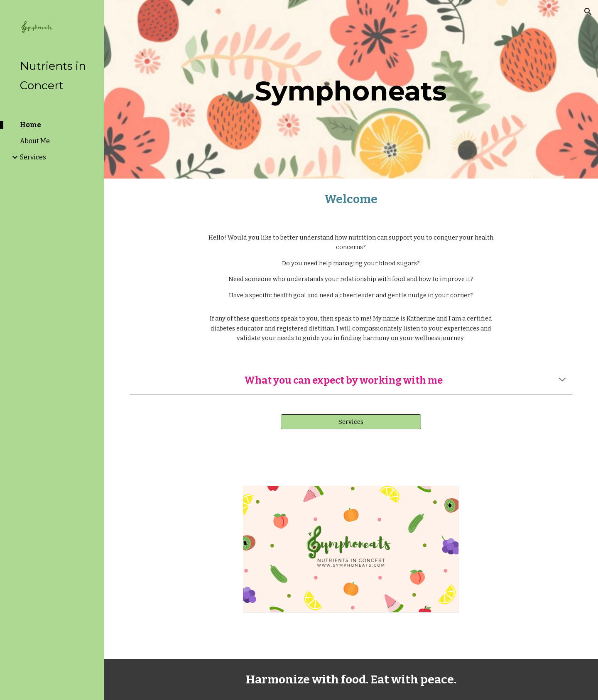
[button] (588, 12)
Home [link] (31, 125)
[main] (351, 89)
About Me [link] (35, 141)
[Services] (351, 422)
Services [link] (33, 157)
